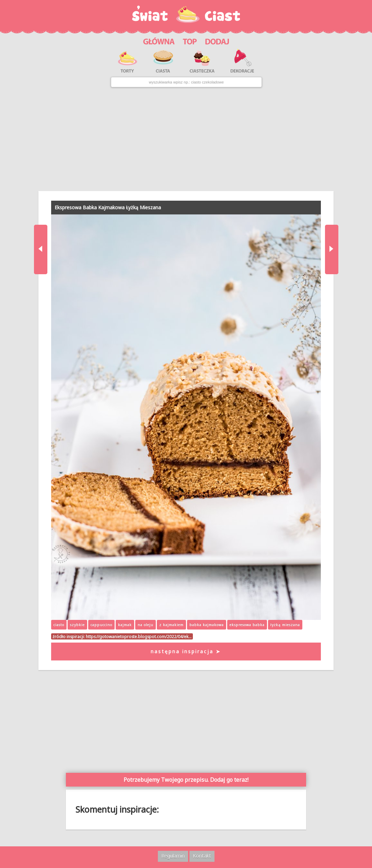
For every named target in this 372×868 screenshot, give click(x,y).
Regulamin (173, 856)
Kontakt (202, 856)
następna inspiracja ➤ (186, 651)
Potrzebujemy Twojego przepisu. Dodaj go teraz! (186, 780)
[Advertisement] (186, 139)
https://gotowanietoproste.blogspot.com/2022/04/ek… (139, 636)
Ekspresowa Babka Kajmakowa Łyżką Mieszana (108, 207)
